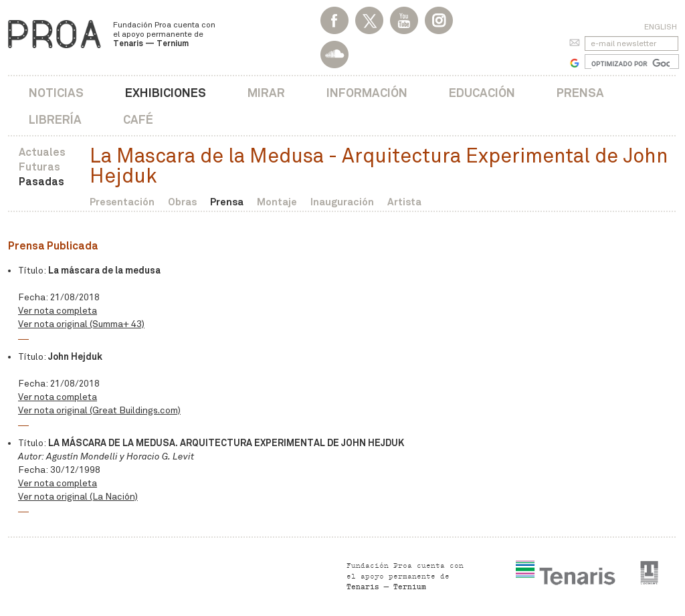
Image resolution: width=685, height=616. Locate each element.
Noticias (56, 93)
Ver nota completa (58, 311)
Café (138, 119)
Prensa (580, 93)
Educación (482, 93)
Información (367, 93)
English (661, 27)
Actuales (42, 152)
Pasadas (41, 182)
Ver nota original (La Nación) (78, 497)
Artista (404, 202)
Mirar (266, 93)
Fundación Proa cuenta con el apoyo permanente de (164, 34)
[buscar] (630, 64)
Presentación (122, 202)
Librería (55, 119)
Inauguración (342, 202)
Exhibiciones (166, 93)
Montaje (277, 202)
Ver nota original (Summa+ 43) (81, 324)
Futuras (39, 167)
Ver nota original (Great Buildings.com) (99, 410)
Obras (182, 202)
